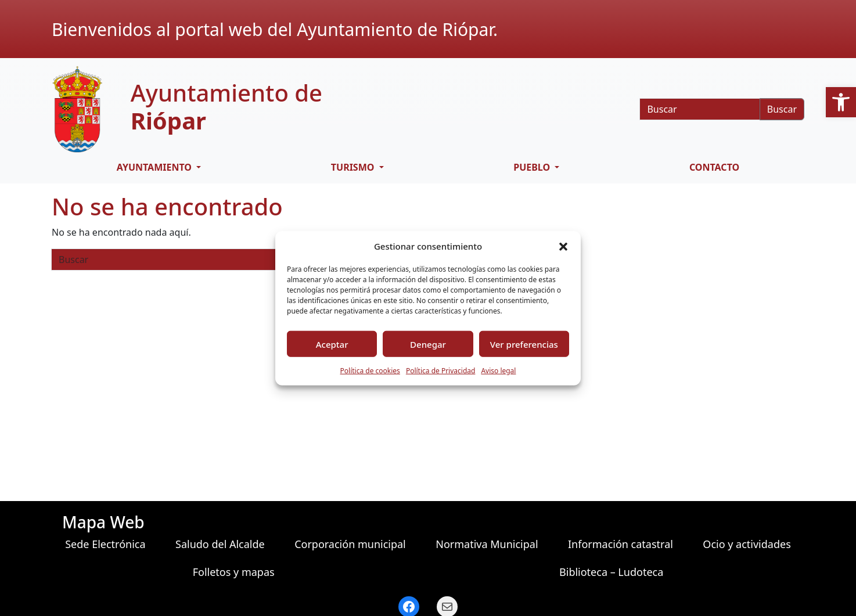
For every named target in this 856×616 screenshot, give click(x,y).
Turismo (354, 167)
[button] (841, 102)
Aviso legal (498, 371)
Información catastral (621, 544)
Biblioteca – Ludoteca (611, 572)
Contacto (714, 167)
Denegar (428, 344)
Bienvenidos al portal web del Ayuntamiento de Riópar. (275, 29)
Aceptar (332, 344)
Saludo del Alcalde (220, 544)
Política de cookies (370, 371)
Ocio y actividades (747, 544)
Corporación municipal (350, 544)
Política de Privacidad (441, 371)
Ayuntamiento (155, 167)
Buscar (782, 109)
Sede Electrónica (105, 544)
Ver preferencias (524, 344)
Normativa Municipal (487, 544)
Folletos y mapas (234, 572)
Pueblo (533, 167)
